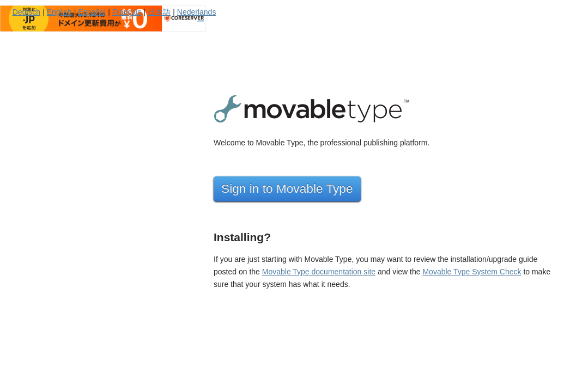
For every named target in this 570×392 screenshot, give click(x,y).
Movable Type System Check (472, 272)
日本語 (159, 12)
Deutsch (26, 12)
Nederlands (197, 12)
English (59, 12)
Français (127, 12)
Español (92, 12)
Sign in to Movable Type (287, 188)
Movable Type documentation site (319, 272)
